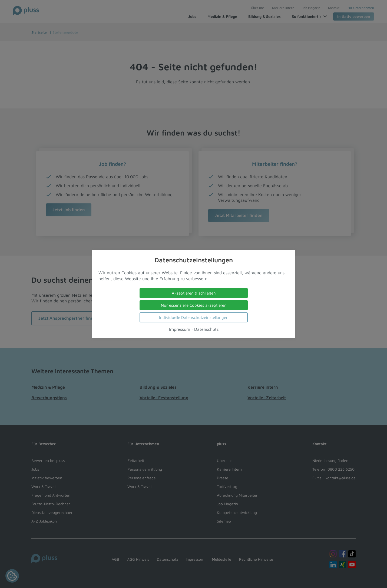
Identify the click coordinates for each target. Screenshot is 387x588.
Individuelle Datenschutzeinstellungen (193, 317)
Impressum (179, 329)
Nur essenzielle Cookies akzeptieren (193, 305)
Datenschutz (206, 329)
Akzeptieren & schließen (193, 293)
